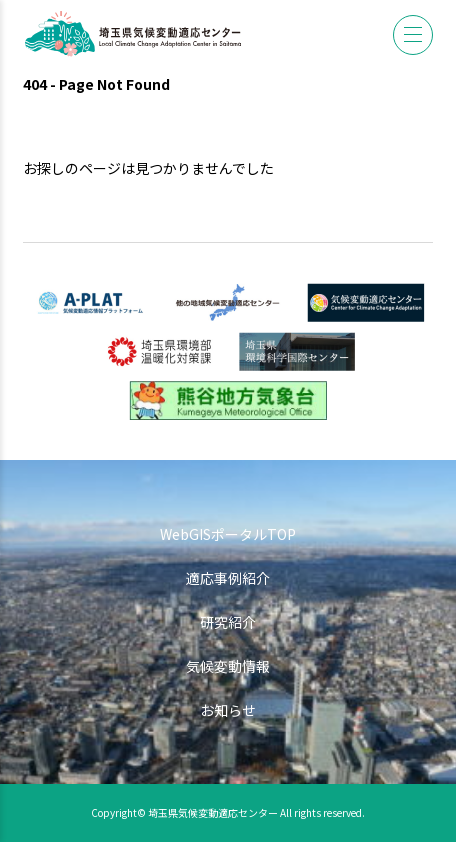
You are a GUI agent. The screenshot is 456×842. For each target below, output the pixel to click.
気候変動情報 (228, 666)
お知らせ (228, 710)
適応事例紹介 (228, 578)
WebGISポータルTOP (228, 534)
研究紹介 (228, 622)
